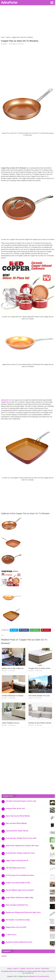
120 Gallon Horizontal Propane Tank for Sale (21, 801)
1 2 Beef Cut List (11, 935)
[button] (52, 3)
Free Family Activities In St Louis (39, 696)
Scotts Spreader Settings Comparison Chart (20, 853)
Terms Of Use (30, 969)
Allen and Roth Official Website (16, 823)
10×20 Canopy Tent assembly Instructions (20, 875)
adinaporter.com (6, 400)
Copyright (23, 969)
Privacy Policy (45, 969)
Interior (5, 44)
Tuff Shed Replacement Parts (16, 868)
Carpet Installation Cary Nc (11, 723)
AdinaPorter (9, 2)
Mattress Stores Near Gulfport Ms (13, 668)
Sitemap (9, 969)
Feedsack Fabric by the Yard (15, 808)
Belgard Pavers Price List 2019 (16, 927)
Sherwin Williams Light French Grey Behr (20, 890)
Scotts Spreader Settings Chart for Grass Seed (21, 838)
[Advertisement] (28, 22)
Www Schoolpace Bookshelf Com (17, 905)
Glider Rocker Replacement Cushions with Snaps (22, 846)
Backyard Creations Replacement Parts (19, 942)
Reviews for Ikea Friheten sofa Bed (40, 723)
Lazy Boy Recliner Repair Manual (17, 831)
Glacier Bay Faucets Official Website (18, 816)
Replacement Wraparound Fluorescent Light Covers (23, 912)
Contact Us (16, 969)
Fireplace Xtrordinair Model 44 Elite (18, 883)
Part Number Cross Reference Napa (18, 920)
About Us (38, 969)
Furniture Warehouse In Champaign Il (14, 696)
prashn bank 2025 (44, 976)
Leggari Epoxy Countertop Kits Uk (17, 860)
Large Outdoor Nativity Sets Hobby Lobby (19, 898)
